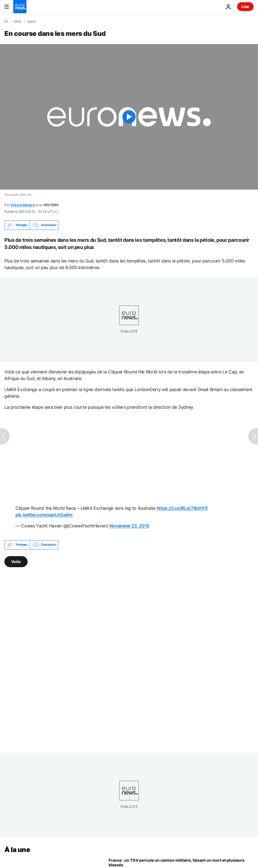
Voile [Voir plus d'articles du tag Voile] (16, 561)
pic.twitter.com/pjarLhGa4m (44, 515)
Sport (31, 22)
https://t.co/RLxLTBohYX (182, 508)
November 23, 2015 (130, 526)
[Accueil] (6, 21)
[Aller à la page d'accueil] (20, 7)
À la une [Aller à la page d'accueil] (17, 850)
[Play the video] (129, 117)
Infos (18, 22)
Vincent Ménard (23, 205)
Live (245, 6)
